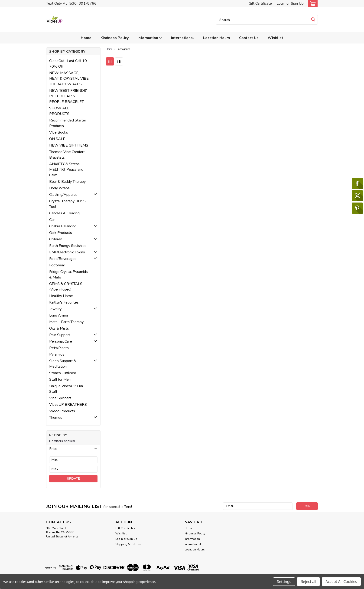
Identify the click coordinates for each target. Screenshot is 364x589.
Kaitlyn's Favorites (64, 302)
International (183, 38)
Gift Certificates (125, 528)
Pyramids (57, 354)
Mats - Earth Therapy (66, 322)
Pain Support (60, 335)
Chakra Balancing (63, 226)
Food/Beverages (63, 259)
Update (73, 479)
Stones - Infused (63, 373)
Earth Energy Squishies (68, 246)
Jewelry (55, 309)
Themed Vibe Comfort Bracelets (67, 155)
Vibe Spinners (60, 398)
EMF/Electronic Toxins (67, 252)
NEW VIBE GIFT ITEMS (69, 145)
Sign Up (297, 3)
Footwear (57, 265)
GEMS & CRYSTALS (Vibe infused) (66, 287)
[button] (73, 449)
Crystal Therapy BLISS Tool (67, 204)
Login (281, 3)
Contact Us (249, 38)
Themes (56, 418)
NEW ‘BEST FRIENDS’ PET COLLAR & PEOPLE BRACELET (68, 96)
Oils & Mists (59, 328)
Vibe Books (59, 132)
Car (52, 220)
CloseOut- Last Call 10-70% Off (69, 64)
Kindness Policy (115, 38)
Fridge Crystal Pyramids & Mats (68, 275)
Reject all (308, 582)
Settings (284, 582)
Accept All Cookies (341, 582)
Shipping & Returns (128, 544)
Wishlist (275, 38)
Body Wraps (59, 188)
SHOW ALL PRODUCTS (59, 111)
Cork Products (61, 233)
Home (86, 38)
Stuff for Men (60, 380)
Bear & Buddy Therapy (67, 182)
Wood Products (62, 411)
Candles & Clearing (64, 213)
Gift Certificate (260, 3)
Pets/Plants (59, 348)
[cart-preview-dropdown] (312, 4)
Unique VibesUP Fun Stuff (66, 389)
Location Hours (217, 38)
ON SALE (57, 139)
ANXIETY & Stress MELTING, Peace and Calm (66, 170)
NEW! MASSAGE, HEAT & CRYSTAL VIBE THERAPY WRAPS (69, 79)
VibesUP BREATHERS (68, 405)
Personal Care (61, 341)
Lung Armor (59, 315)
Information (150, 38)
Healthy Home (61, 296)
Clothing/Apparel (63, 195)
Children (56, 239)
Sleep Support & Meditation (63, 364)
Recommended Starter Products (68, 123)
